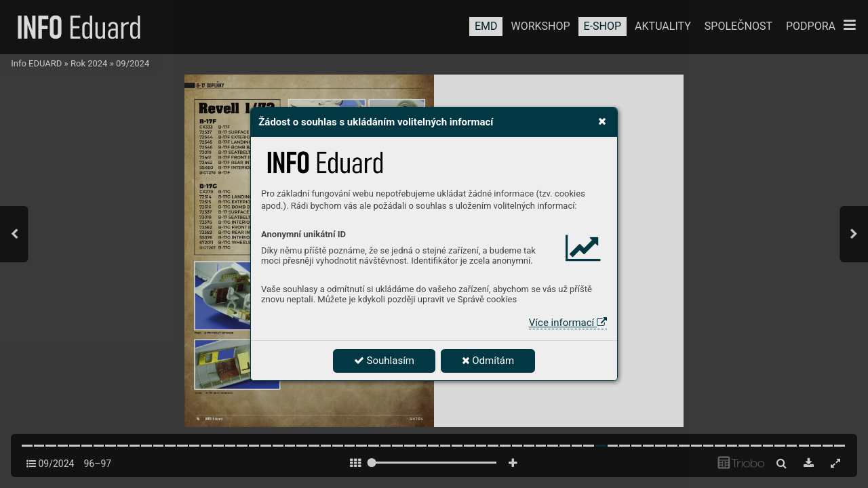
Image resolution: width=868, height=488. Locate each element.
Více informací (568, 323)
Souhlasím (384, 361)
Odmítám (488, 361)
